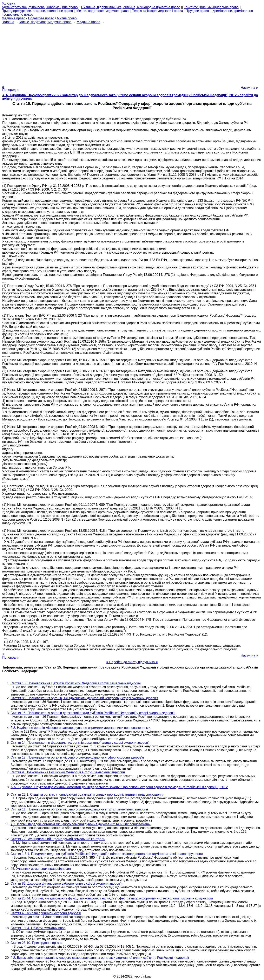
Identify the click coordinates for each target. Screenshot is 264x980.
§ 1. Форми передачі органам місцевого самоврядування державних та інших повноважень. (81, 824)
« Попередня (11, 88)
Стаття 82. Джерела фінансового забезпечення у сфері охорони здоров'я (67, 883)
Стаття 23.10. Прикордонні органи (37, 943)
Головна (8, 22)
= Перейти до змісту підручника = (132, 662)
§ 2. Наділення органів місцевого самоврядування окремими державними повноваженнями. (81, 728)
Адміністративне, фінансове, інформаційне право (40, 7)
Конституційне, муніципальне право (211, 7)
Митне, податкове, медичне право (103, 11)
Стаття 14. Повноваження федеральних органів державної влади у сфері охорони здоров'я (80, 743)
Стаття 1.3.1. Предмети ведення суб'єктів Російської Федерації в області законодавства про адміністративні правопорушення (107, 854)
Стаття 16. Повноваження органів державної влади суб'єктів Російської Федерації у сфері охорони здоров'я (93, 713)
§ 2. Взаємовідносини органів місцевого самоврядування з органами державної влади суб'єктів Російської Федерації (100, 958)
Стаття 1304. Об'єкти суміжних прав (38, 928)
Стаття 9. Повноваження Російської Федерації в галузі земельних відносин (68, 772)
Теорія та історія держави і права (158, 11)
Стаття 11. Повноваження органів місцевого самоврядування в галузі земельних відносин (79, 809)
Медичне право (14, 18)
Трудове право (198, 11)
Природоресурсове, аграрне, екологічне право (37, 11)
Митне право (67, 18)
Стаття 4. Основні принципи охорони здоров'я (46, 913)
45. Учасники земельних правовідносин (41, 869)
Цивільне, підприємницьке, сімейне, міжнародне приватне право (131, 7)
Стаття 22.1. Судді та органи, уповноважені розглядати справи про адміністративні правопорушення (87, 794)
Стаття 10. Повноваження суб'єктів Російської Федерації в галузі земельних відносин (76, 683)
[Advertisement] (132, 53)
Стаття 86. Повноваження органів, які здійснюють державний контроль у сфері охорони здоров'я (84, 698)
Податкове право (41, 18)
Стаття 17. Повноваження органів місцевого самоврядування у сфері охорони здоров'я (77, 757)
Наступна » (249, 88)
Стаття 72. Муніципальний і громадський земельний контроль (58, 839)
